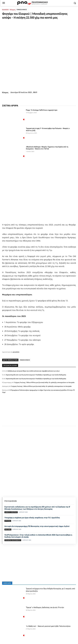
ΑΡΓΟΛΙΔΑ (8, 521)
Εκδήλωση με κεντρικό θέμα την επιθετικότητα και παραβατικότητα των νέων (33, 371)
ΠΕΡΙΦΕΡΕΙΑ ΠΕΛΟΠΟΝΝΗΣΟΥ (13, 540)
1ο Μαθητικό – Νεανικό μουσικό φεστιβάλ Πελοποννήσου (48, 626)
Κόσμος (13, 10)
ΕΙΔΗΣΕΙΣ (5, 10)
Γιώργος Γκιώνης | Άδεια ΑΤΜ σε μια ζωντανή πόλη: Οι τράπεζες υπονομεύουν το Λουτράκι (44, 382)
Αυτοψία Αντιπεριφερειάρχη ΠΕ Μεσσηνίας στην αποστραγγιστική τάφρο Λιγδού (37, 526)
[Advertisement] (39, 412)
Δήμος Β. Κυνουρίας (11, 512)
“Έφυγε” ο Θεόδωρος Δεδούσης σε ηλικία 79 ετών (45, 607)
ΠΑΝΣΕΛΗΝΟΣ (22, 10)
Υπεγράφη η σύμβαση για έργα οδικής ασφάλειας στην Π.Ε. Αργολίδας (32, 518)
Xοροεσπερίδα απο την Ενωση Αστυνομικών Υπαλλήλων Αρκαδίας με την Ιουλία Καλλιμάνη (36, 375)
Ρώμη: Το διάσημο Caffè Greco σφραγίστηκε (42, 110)
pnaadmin (16, 352)
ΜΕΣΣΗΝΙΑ (8, 529)
